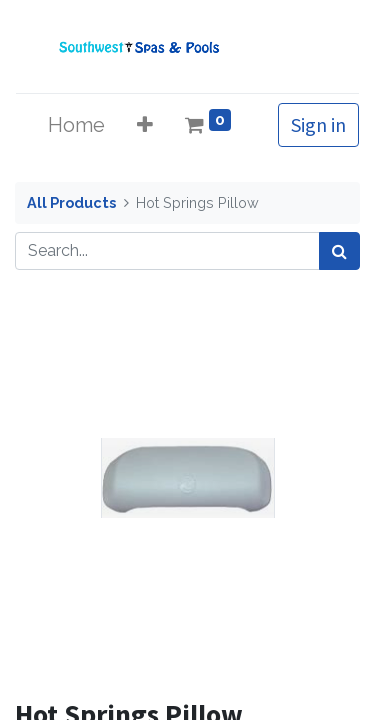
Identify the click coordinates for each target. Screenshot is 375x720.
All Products (71, 202)
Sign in (318, 124)
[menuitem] (76, 125)
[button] (145, 125)
